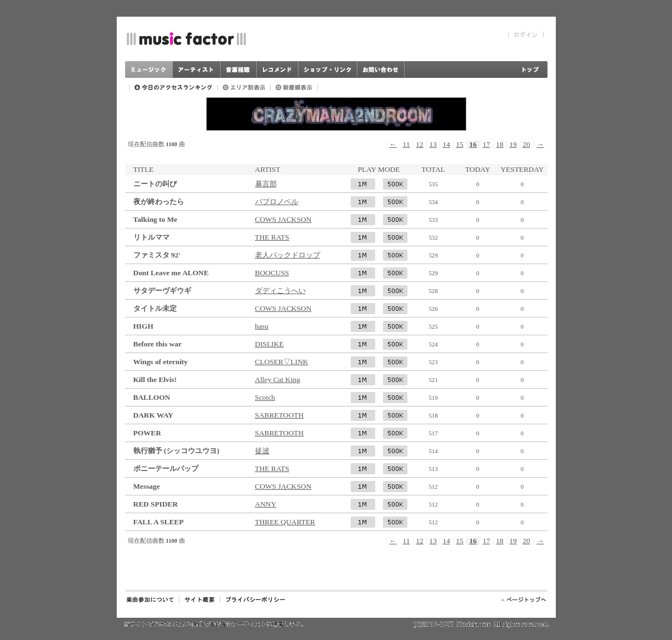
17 (486, 144)
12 (419, 144)
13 (433, 144)
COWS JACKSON (283, 219)
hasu (262, 326)
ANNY (266, 504)
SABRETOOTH (280, 415)
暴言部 (266, 184)
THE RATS (272, 237)
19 (513, 144)
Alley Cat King (278, 379)
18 (499, 144)
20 (526, 144)
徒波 (262, 451)
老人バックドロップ (288, 255)
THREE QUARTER (285, 522)
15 (459, 144)
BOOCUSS (272, 273)
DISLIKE (270, 344)
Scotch (265, 397)
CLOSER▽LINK (282, 362)
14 (446, 144)
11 (407, 144)
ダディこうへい (280, 291)
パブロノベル (277, 202)
